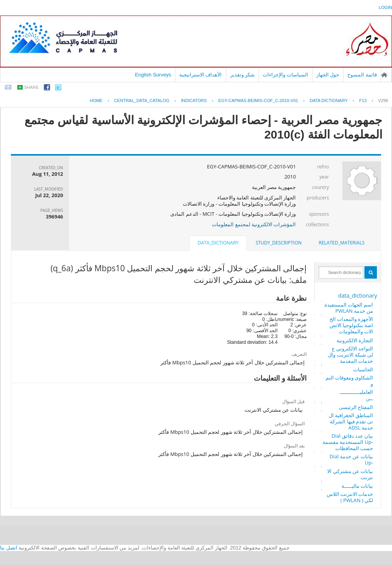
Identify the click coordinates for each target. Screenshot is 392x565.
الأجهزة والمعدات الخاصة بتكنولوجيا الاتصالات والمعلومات (351, 325)
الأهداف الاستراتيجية (201, 75)
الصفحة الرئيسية (384, 75)
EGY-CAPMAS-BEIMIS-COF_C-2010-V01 (258, 101)
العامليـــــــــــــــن (356, 395)
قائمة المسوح (362, 75)
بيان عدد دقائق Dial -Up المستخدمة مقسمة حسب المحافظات (348, 442)
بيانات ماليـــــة (357, 486)
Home (96, 101)
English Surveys (153, 75)
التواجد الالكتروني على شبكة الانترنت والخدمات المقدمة (350, 355)
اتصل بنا (9, 548)
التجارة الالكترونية (355, 340)
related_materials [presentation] (342, 243)
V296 (383, 101)
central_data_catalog (142, 101)
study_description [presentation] (279, 243)
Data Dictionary (329, 101)
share (31, 87)
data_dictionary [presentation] (218, 243)
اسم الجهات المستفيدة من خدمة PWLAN (349, 308)
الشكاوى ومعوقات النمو (350, 381)
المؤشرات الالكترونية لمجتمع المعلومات (254, 224)
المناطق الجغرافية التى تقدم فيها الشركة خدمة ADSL (351, 421)
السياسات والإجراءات (285, 75)
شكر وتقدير (243, 75)
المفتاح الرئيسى (356, 407)
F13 (363, 101)
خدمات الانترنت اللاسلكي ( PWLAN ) (350, 497)
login (385, 7)
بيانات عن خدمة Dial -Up (351, 459)
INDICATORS (194, 101)
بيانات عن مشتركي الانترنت (350, 474)
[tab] (342, 243)
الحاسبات (363, 369)
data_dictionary (357, 295)
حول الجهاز (328, 75)
